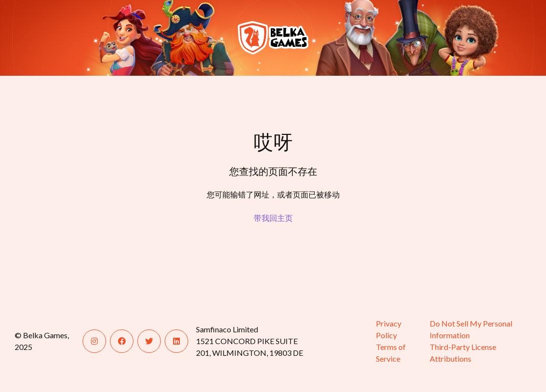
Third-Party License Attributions (463, 353)
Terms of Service (391, 353)
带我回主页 (273, 218)
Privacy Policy (389, 329)
